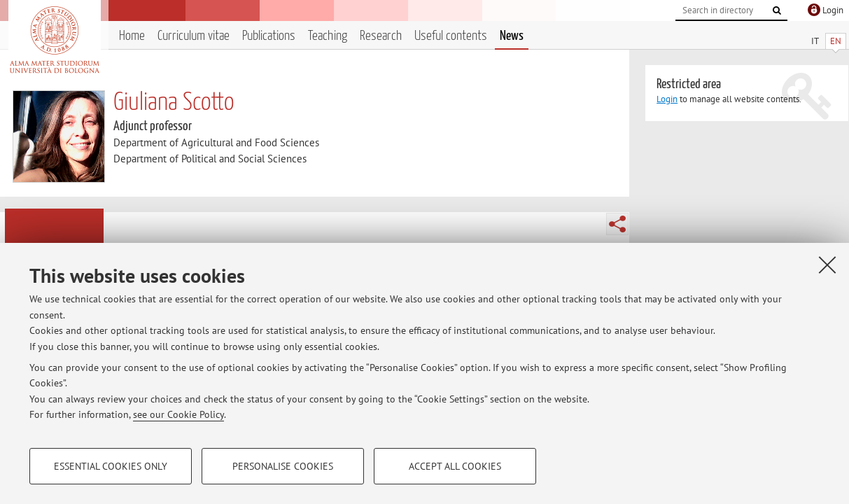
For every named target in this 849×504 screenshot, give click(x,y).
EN (836, 41)
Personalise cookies (283, 466)
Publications (269, 36)
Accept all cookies (455, 466)
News (512, 36)
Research (381, 36)
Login (667, 99)
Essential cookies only (111, 466)
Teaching (328, 36)
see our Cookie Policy (178, 414)
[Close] (827, 265)
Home (132, 36)
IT (815, 41)
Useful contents (451, 36)
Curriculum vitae (194, 36)
